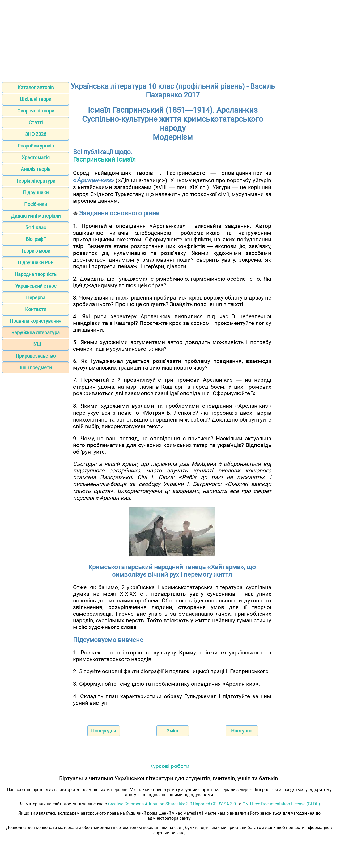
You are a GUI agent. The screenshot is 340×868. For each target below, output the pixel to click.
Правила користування (36, 321)
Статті (36, 122)
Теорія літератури (36, 181)
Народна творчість (36, 274)
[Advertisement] (170, 39)
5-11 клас (36, 227)
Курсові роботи (169, 766)
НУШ (36, 344)
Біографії (36, 239)
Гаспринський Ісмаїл (104, 159)
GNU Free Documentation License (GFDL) (281, 804)
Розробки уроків (36, 146)
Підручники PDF (36, 262)
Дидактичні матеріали (36, 216)
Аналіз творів (36, 169)
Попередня (104, 731)
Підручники (36, 192)
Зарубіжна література (36, 333)
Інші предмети (36, 368)
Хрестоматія (36, 157)
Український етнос (36, 286)
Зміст (173, 731)
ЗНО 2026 (36, 134)
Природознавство (36, 356)
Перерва (36, 298)
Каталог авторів (36, 87)
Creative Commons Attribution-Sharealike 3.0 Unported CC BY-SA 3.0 (172, 804)
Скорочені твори (36, 111)
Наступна (242, 731)
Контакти (36, 309)
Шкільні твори (36, 99)
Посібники (36, 204)
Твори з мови (36, 251)
